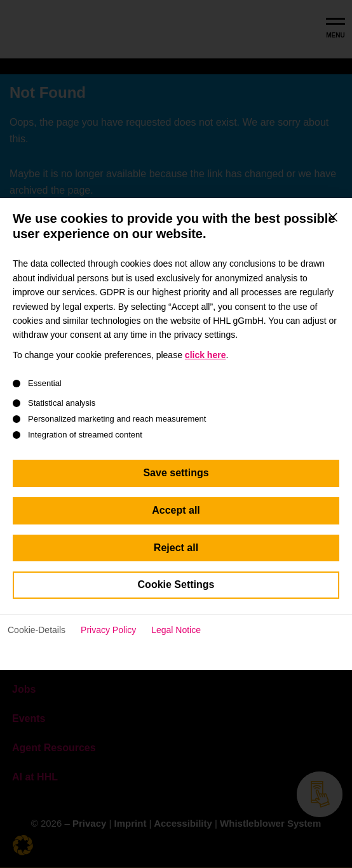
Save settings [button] (176, 485)
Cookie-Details (37, 642)
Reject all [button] (176, 559)
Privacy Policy (108, 642)
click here (206, 366)
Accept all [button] (176, 522)
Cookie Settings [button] (176, 597)
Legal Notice (176, 642)
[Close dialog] (333, 229)
